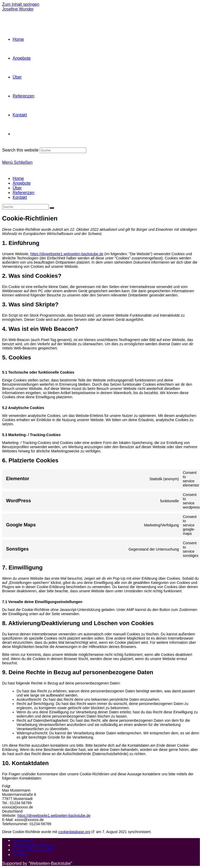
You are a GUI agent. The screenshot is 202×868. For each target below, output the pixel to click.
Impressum (23, 840)
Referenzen (24, 193)
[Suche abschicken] (52, 208)
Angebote (22, 183)
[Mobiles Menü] (17, 162)
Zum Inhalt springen (21, 4)
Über (17, 188)
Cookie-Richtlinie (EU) (33, 850)
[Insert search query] (25, 207)
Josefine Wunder (18, 9)
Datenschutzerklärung (33, 845)
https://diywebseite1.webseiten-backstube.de (67, 254)
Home (18, 178)
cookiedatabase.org (74, 832)
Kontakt (20, 197)
